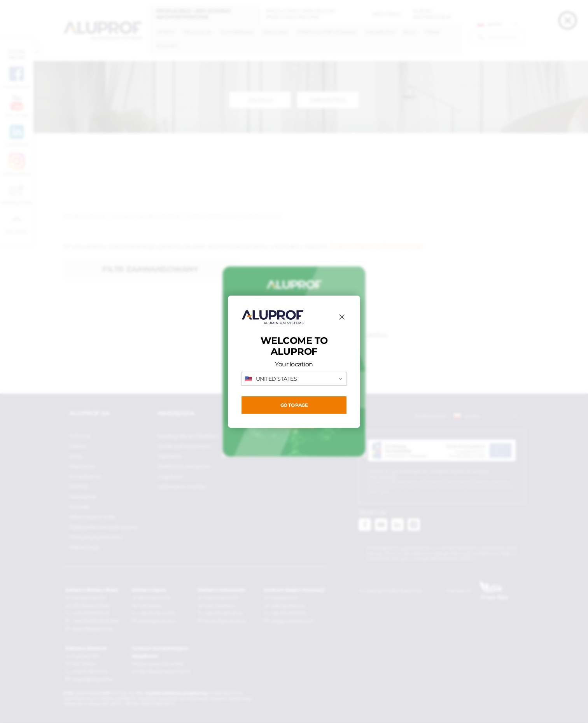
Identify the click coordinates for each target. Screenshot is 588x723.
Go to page (294, 405)
